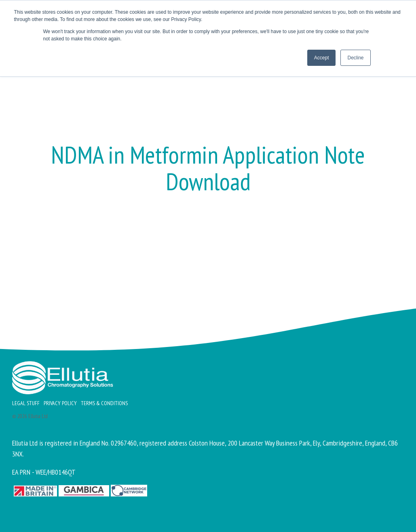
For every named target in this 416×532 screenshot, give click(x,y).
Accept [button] (322, 58)
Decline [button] (355, 58)
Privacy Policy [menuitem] (60, 403)
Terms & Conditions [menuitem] (104, 403)
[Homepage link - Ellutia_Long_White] (63, 390)
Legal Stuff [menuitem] (26, 403)
